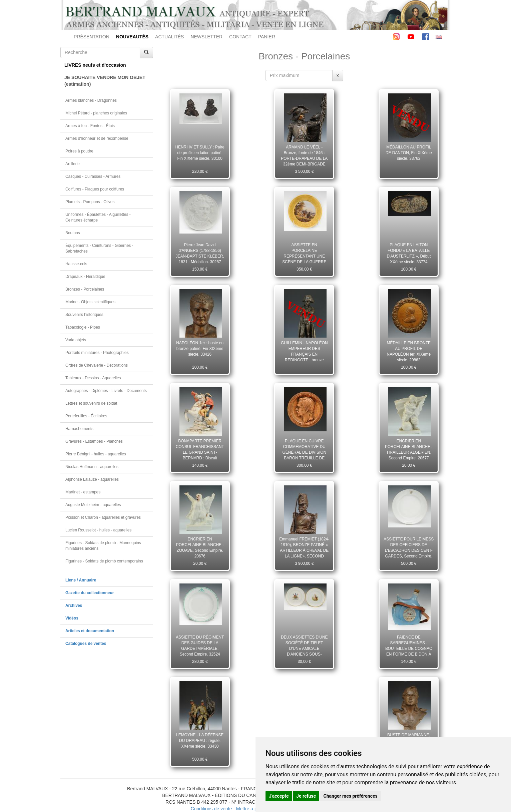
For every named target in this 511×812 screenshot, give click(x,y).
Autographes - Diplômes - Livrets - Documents (106, 391)
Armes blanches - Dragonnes (91, 100)
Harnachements (79, 429)
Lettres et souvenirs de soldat (91, 403)
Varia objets (76, 340)
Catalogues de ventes (86, 644)
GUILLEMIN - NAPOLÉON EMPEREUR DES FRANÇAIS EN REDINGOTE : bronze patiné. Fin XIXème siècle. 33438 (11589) (304, 351)
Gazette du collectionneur (90, 593)
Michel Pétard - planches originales (96, 113)
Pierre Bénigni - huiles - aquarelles (96, 454)
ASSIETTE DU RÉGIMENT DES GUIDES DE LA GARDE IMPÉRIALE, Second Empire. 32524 (200, 646)
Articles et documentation (90, 631)
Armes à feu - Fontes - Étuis (90, 126)
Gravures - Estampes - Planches (94, 441)
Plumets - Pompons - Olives (90, 202)
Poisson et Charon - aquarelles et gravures (103, 517)
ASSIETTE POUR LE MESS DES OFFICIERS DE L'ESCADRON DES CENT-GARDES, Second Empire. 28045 (409, 547)
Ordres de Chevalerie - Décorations (97, 365)
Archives (74, 605)
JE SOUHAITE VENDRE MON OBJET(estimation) (105, 81)
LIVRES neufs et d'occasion (95, 65)
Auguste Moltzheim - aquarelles (93, 505)
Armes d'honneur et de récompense (97, 138)
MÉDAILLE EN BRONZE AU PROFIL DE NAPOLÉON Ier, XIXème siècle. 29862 (409, 351)
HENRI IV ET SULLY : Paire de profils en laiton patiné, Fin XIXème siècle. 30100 (200, 153)
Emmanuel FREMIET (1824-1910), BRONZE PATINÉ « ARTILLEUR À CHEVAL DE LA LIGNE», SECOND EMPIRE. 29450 (304, 547)
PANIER (267, 37)
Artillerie (73, 164)
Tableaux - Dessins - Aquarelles (93, 378)
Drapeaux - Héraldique (85, 277)
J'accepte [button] (279, 796)
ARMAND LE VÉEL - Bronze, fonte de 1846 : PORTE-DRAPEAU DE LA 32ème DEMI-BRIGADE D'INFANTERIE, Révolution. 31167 (304, 155)
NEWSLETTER (206, 37)
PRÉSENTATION (92, 37)
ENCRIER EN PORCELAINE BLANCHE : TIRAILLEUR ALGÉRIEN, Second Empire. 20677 (409, 449)
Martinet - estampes (83, 492)
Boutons (73, 233)
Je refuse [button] (306, 796)
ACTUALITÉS (169, 37)
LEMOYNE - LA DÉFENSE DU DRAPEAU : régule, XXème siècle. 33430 (200, 741)
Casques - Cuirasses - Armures (93, 176)
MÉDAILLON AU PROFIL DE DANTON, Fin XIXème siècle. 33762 (409, 153)
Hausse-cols (76, 264)
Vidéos (72, 618)
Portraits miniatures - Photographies (97, 353)
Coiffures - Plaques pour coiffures (95, 189)
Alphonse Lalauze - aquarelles (92, 479)
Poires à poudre (79, 151)
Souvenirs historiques (84, 315)
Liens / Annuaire (81, 580)
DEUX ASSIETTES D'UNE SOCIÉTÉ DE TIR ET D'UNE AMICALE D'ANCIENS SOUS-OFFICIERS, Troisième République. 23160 (304, 646)
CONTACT (240, 37)
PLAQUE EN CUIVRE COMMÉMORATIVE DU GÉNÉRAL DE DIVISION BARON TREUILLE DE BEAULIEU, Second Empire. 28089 (304, 449)
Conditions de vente (211, 809)
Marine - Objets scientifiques (90, 302)
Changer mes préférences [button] (351, 796)
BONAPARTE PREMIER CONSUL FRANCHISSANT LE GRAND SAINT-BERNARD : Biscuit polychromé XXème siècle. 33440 (200, 449)
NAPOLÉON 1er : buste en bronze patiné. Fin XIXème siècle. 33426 (200, 349)
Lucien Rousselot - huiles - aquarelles (98, 530)
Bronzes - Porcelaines (85, 289)
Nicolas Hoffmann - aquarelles (92, 467)
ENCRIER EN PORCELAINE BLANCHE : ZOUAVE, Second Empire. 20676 (200, 547)
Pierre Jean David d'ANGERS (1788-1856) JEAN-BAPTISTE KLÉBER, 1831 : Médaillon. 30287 (200, 253)
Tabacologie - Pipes (83, 327)
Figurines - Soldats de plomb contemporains (104, 561)
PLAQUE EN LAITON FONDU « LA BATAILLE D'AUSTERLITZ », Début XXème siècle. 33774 (409, 253)
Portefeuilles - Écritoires (86, 416)
